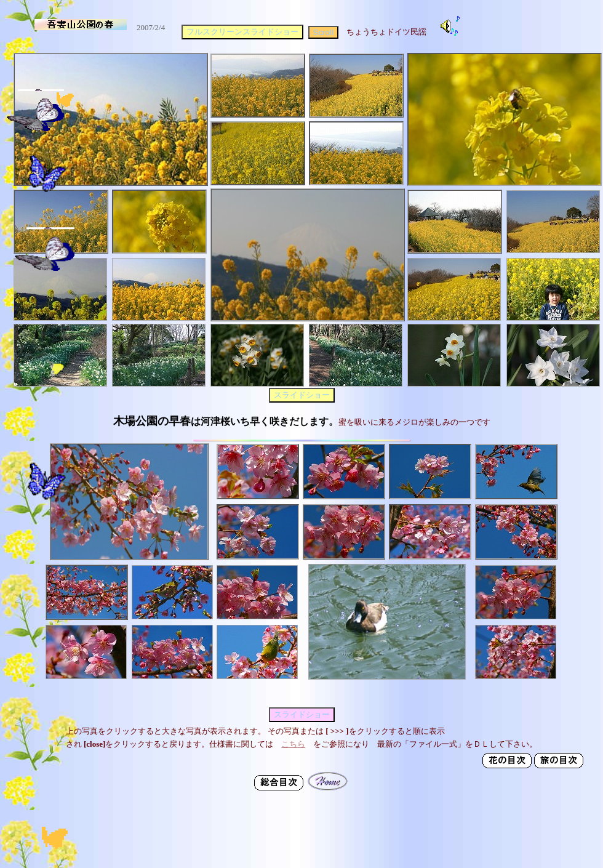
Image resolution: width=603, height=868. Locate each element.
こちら (293, 744)
